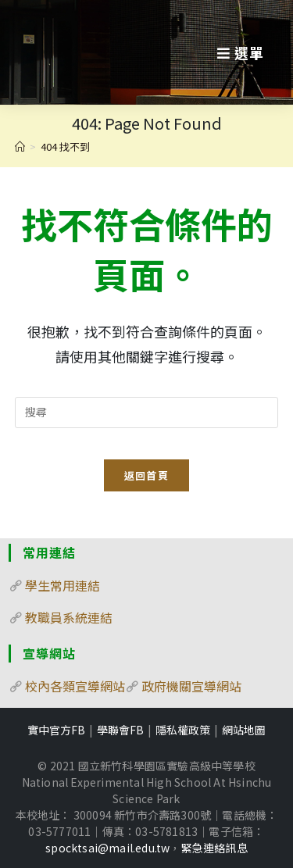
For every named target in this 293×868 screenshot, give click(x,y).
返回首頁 (146, 475)
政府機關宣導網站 (191, 686)
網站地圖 (244, 730)
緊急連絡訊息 (214, 848)
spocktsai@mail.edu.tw (107, 848)
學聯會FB (120, 730)
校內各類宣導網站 (75, 686)
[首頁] (20, 146)
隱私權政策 (183, 730)
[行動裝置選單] (241, 52)
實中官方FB (56, 730)
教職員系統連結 (69, 617)
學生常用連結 (63, 585)
